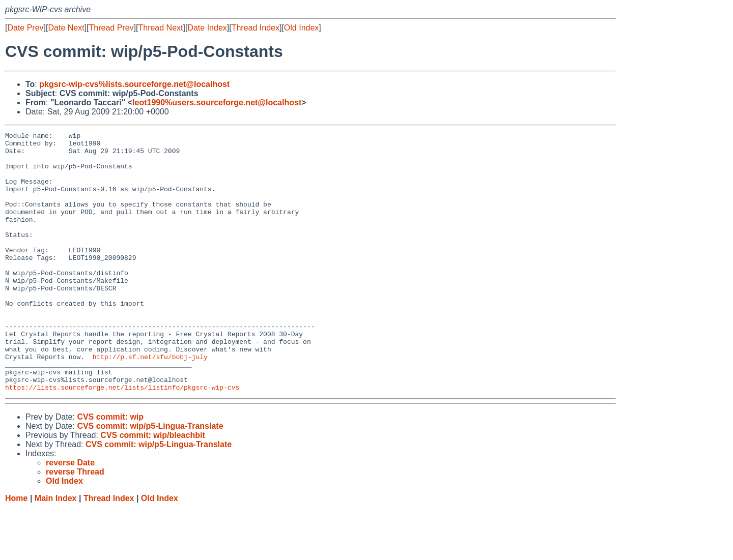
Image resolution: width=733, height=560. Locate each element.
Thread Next (160, 28)
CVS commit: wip (110, 469)
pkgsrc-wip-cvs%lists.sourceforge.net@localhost (134, 84)
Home (16, 550)
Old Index (301, 28)
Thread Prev (111, 28)
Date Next (66, 28)
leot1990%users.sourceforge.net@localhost (217, 102)
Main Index (56, 550)
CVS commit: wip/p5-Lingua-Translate (150, 478)
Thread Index (256, 28)
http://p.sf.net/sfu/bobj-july (150, 402)
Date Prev (25, 28)
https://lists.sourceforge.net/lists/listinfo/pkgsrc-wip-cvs (122, 439)
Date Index (207, 28)
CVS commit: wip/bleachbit (152, 487)
